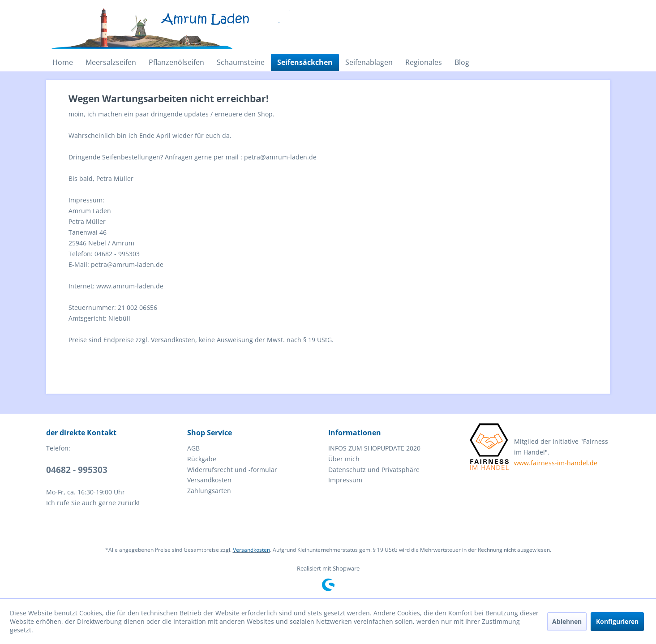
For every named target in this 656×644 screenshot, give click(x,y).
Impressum (345, 480)
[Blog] (462, 62)
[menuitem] (63, 62)
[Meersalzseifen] (111, 62)
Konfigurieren (617, 621)
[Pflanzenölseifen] (176, 62)
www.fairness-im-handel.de (556, 463)
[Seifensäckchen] (305, 62)
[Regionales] (424, 62)
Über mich (344, 459)
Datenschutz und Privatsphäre (374, 470)
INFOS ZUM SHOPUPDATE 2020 (374, 448)
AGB (193, 448)
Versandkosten (209, 480)
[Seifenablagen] (369, 62)
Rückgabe (202, 459)
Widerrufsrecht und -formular (232, 470)
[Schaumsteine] (241, 62)
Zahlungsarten (209, 491)
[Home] (63, 62)
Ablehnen (567, 621)
